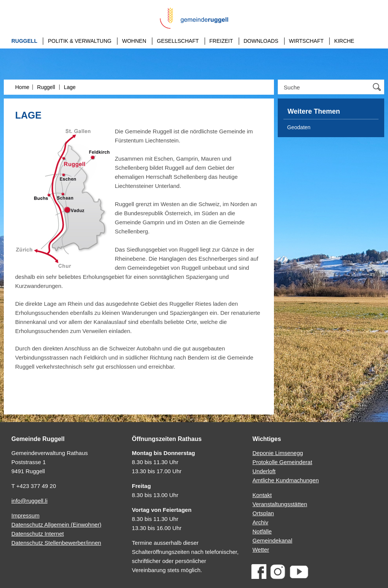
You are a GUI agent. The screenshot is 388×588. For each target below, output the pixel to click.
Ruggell (24, 41)
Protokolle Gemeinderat (282, 462)
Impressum (25, 515)
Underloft (264, 471)
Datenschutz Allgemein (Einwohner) (56, 525)
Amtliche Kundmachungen (286, 480)
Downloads (261, 41)
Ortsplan (263, 513)
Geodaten (299, 127)
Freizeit (221, 41)
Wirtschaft (307, 41)
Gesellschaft (178, 41)
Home (22, 87)
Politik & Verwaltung (80, 41)
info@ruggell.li (29, 501)
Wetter (261, 550)
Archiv (260, 522)
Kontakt (262, 495)
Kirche (344, 41)
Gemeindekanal (272, 540)
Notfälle (262, 531)
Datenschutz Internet (38, 534)
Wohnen (134, 41)
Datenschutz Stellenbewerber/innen (56, 543)
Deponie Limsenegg (278, 453)
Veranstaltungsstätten (280, 504)
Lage (70, 87)
